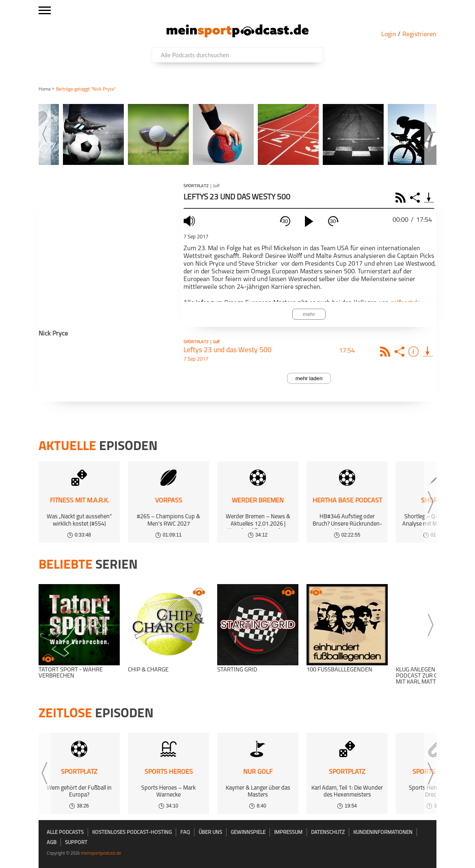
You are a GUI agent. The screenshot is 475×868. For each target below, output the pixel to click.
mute (190, 221)
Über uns (210, 832)
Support (76, 843)
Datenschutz (328, 832)
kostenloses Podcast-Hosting (132, 832)
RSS (402, 198)
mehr (309, 314)
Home (45, 89)
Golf (216, 186)
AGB (52, 843)
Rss (386, 352)
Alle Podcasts (65, 832)
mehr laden (309, 378)
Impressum (288, 832)
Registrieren (419, 35)
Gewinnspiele (248, 832)
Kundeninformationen (383, 832)
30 (285, 221)
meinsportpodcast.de (101, 853)
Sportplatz (196, 186)
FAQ (185, 832)
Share (416, 198)
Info (415, 352)
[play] (309, 221)
